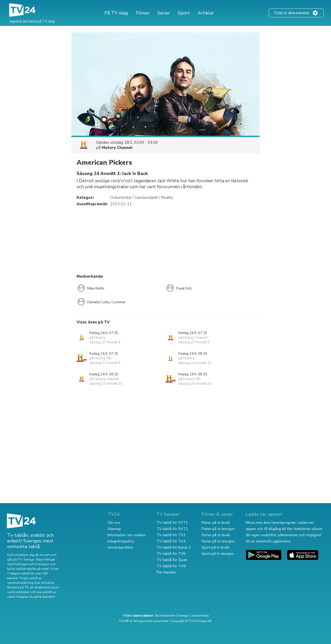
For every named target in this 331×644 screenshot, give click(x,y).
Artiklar (206, 13)
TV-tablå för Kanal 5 (174, 547)
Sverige (183, 616)
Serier (164, 13)
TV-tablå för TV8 (171, 566)
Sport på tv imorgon (218, 554)
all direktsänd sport (44, 587)
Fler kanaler (166, 572)
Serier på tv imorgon (218, 541)
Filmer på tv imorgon (218, 529)
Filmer (143, 13)
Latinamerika (200, 616)
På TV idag (116, 13)
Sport (184, 13)
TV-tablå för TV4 (171, 541)
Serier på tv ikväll (216, 535)
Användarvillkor (121, 547)
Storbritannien (165, 616)
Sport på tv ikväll (215, 547)
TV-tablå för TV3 (171, 535)
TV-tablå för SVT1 (172, 523)
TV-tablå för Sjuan (172, 560)
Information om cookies (127, 535)
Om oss (114, 523)
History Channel (117, 148)
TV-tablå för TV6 (171, 554)
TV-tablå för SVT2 (172, 529)
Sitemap (114, 529)
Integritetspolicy (121, 541)
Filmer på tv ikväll (216, 523)
